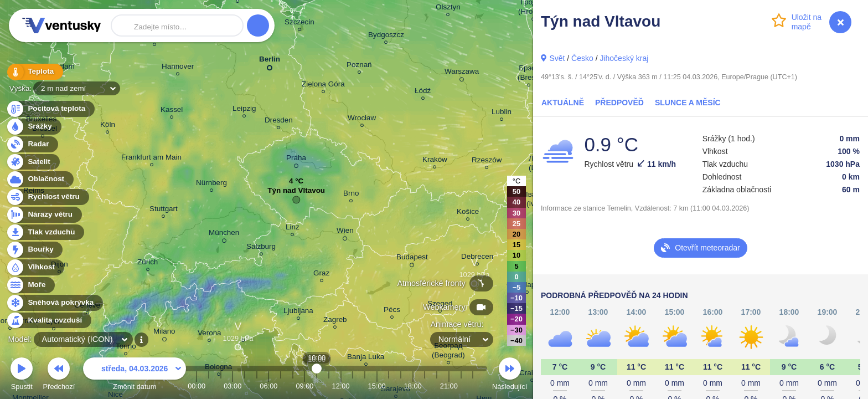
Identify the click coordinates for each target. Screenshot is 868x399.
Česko (582, 58)
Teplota (34, 72)
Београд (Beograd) (448, 352)
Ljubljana (298, 312)
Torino (126, 348)
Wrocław (362, 119)
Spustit (22, 375)
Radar (32, 144)
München (224, 234)
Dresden (279, 122)
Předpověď (619, 103)
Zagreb (335, 321)
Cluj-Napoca (527, 286)
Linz (293, 229)
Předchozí (59, 375)
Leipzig (244, 110)
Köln (108, 126)
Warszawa (462, 73)
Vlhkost (35, 267)
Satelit (33, 162)
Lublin (502, 113)
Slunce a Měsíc (688, 103)
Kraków (435, 161)
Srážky (33, 127)
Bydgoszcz (386, 36)
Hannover (178, 68)
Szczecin (299, 24)
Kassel (172, 111)
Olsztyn (448, 9)
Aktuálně (563, 103)
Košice (468, 213)
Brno (351, 195)
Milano (164, 333)
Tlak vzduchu (45, 232)
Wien (345, 232)
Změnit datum (135, 375)
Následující (510, 375)
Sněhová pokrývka (54, 303)
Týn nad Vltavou (296, 193)
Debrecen (477, 258)
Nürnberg (211, 184)
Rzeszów (487, 162)
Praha (296, 160)
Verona (210, 334)
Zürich (148, 264)
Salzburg (261, 248)
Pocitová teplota (50, 109)
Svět (557, 58)
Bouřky (34, 250)
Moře (30, 285)
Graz (321, 275)
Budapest (412, 259)
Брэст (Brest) (529, 74)
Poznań (359, 66)
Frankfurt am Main (151, 159)
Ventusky (60, 25)
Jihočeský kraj (624, 58)
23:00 (473, 386)
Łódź (423, 92)
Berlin (270, 61)
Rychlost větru (47, 197)
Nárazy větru (44, 215)
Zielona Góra (323, 86)
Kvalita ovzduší (48, 321)
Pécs (392, 311)
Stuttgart (164, 210)
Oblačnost (40, 179)
